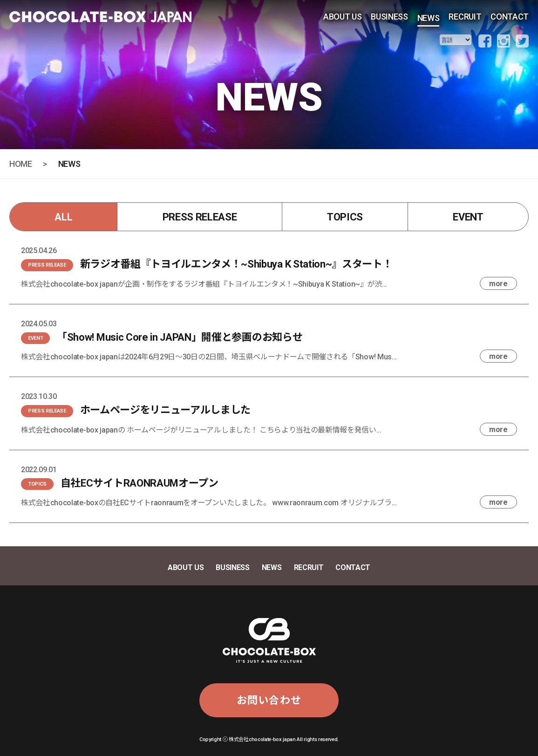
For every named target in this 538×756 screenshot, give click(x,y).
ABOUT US (342, 17)
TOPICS (345, 217)
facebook (485, 41)
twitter (522, 41)
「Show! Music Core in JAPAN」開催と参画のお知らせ (180, 337)
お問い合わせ (269, 700)
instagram (504, 41)
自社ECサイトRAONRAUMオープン (140, 483)
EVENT (468, 217)
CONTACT (510, 17)
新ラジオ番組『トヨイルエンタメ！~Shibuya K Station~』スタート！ (236, 264)
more (498, 284)
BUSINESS (389, 17)
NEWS (429, 18)
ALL (63, 217)
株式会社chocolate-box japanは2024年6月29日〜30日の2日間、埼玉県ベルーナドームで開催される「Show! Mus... (209, 357)
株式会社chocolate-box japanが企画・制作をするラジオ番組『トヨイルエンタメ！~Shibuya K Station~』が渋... (204, 284)
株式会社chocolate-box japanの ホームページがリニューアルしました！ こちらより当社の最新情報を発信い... (201, 430)
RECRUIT (465, 17)
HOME (21, 164)
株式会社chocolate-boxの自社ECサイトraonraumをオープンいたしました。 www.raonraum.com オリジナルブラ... (209, 503)
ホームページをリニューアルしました (166, 410)
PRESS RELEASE (200, 217)
